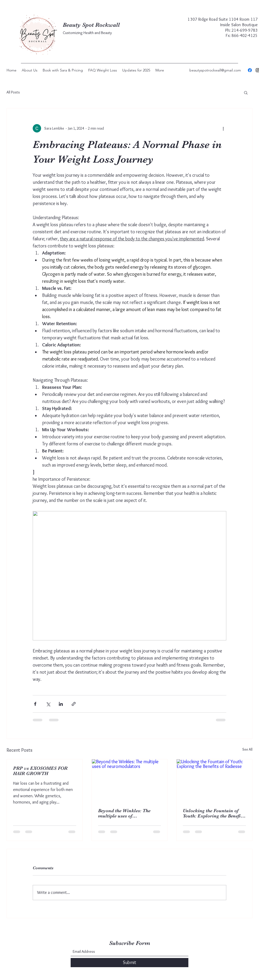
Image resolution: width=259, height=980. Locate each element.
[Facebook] (250, 70)
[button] (246, 92)
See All (247, 749)
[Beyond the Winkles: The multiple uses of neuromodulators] (130, 780)
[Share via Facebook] (35, 704)
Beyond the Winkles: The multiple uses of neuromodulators (124, 813)
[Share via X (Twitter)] (48, 704)
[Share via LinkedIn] (61, 704)
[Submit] (129, 963)
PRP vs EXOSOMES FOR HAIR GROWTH (40, 771)
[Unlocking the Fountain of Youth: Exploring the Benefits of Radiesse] (214, 780)
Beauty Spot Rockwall (91, 25)
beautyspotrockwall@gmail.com (215, 70)
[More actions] (223, 128)
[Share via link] (74, 704)
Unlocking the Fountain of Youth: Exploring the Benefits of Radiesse (214, 813)
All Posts (13, 92)
